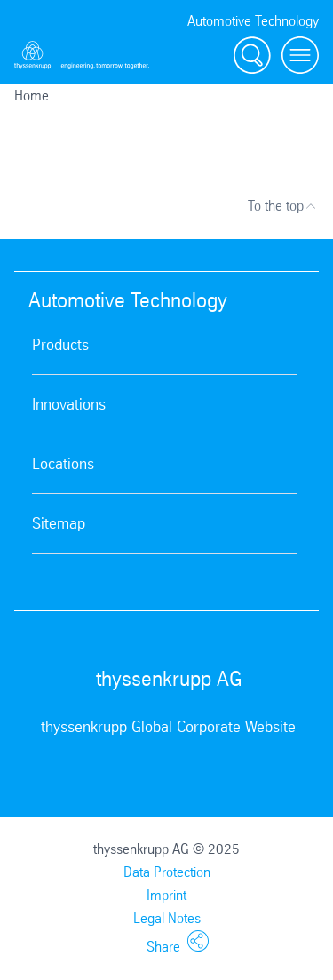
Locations (63, 464)
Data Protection (167, 872)
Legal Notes (167, 918)
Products (60, 345)
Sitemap (59, 523)
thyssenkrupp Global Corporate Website (168, 727)
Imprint (166, 895)
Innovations (69, 404)
